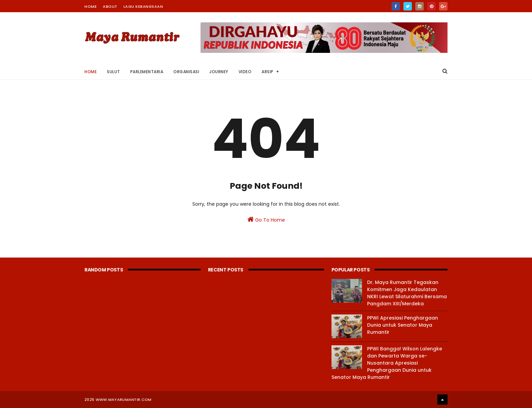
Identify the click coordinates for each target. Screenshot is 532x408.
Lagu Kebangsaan (143, 6)
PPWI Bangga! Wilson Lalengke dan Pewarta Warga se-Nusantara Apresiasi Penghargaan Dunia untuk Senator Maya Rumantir (387, 363)
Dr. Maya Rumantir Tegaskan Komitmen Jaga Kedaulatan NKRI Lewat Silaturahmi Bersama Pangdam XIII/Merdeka (407, 293)
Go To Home (266, 220)
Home (91, 6)
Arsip (268, 72)
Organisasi (186, 72)
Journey (219, 72)
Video (245, 72)
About (110, 6)
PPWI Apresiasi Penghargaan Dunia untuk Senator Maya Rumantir (403, 325)
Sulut (113, 72)
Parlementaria (147, 72)
